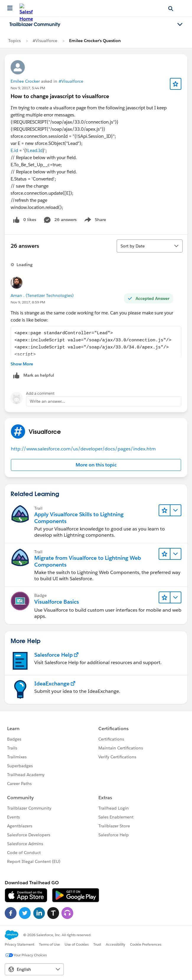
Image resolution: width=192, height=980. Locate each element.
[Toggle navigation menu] (180, 25)
